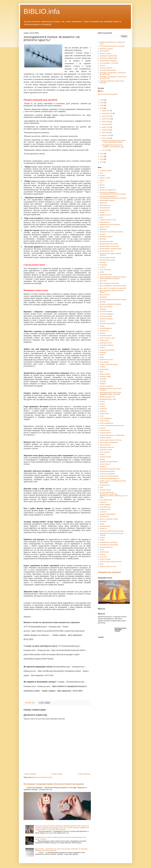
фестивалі (103, 521)
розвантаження (105, 485)
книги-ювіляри (104, 362)
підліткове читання (106, 450)
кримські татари (105, 374)
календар (103, 352)
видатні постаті (105, 227)
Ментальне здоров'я (106, 49)
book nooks (103, 557)
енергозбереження (106, 328)
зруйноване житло (106, 343)
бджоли (102, 185)
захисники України (106, 336)
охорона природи (105, 438)
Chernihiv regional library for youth (110, 562)
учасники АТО (104, 517)
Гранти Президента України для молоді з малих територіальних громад (113, 278)
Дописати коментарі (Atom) (43, 777)
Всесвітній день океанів (107, 258)
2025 (102, 103)
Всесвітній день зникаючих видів (110, 249)
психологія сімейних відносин (109, 479)
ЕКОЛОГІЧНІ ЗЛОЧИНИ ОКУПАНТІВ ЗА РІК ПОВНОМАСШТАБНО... (113, 141)
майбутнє (103, 384)
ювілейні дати (104, 552)
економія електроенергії (108, 323)
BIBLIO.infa (42, 11)
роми (101, 487)
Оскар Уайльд (104, 421)
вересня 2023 (106, 119)
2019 (102, 162)
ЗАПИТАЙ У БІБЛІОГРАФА (108, 56)
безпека (102, 188)
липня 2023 (106, 124)
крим (101, 372)
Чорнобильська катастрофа (109, 545)
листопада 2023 (107, 113)
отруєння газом (105, 430)
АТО (101, 183)
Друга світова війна (106, 307)
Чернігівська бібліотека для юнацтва (112, 531)
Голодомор (103, 265)
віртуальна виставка (106, 241)
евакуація (103, 309)
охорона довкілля (105, 433)
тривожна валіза (105, 509)
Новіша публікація (30, 774)
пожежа (102, 454)
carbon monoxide (105, 559)
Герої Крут (103, 262)
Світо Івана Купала (106, 500)
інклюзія (102, 348)
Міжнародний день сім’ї (107, 397)
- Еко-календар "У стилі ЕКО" (109, 63)
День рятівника (105, 295)
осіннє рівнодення (106, 418)
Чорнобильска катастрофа (108, 542)
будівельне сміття (106, 215)
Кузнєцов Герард (105, 376)
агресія (102, 180)
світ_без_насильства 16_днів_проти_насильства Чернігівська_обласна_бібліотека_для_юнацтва (113, 495)
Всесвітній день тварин (107, 260)
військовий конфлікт (106, 237)
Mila (102, 91)
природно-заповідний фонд (109, 462)
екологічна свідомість (107, 314)
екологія (102, 321)
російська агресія (105, 490)
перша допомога (105, 445)
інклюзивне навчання (107, 345)
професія (103, 467)
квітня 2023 (106, 133)
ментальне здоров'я (106, 386)
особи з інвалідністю (106, 423)
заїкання (102, 333)
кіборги (102, 355)
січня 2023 (105, 150)
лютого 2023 (106, 138)
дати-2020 (103, 281)
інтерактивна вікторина (107, 350)
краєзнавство (104, 369)
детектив (103, 302)
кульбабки (103, 379)
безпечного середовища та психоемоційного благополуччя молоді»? (113, 197)
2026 (102, 100)
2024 (102, 105)
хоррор (102, 524)
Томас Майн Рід (105, 507)
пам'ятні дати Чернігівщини (109, 442)
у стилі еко (103, 512)
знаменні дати (104, 340)
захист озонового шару (107, 338)
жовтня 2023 (106, 116)
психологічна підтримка (107, 474)
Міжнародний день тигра (108, 399)
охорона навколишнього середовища (112, 435)
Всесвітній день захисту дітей (109, 246)
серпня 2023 (106, 122)
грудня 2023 (106, 111)
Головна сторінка (57, 774)
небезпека (103, 411)
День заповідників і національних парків (113, 286)
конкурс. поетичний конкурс (109, 364)
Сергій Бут (103, 502)
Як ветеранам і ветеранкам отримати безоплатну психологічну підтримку (54, 784)
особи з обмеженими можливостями (112, 426)
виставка (103, 234)
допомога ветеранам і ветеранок (110, 304)
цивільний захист (105, 526)
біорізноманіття (105, 210)
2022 (102, 154)
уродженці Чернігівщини (108, 514)
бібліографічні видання (107, 201)
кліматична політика (106, 360)
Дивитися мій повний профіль (108, 94)
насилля (102, 406)
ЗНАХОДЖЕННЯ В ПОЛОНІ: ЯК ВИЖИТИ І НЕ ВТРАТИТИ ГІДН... (113, 146)
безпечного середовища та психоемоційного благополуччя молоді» (113, 193)
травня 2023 (106, 130)
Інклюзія (102, 65)
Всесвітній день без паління (109, 244)
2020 (102, 159)
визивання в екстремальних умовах (111, 232)
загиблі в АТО (104, 331)
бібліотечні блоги (105, 205)
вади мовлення (105, 222)
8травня (102, 175)
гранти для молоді (106, 274)
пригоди (102, 459)
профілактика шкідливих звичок (110, 469)
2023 (102, 108)
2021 (102, 156)
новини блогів (104, 414)
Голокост (103, 267)
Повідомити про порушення (109, 572)
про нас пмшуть (105, 464)
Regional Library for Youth (108, 566)
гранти (102, 272)
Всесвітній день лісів (106, 251)
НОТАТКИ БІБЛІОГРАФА (108, 70)
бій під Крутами (105, 208)
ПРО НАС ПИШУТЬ (106, 68)
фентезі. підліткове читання (109, 519)
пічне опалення (105, 452)
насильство (103, 409)
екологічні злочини (106, 316)
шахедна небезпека (106, 547)
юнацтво (103, 554)
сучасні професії (105, 505)
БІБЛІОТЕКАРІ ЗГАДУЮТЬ (108, 61)
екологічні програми (106, 319)
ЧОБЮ (102, 540)
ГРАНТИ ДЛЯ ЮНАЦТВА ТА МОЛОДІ (112, 46)
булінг (102, 217)
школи (102, 550)
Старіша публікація (84, 774)
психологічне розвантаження (109, 476)
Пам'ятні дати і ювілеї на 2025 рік (111, 440)
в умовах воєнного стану (108, 220)
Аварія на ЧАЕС (105, 178)
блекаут (102, 213)
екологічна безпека (106, 311)
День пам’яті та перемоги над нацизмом (113, 288)
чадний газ (103, 529)
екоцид (102, 326)
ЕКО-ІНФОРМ (104, 51)
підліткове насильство (107, 447)
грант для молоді (105, 270)
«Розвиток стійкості (106, 171)
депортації (103, 297)
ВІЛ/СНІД (103, 239)
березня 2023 (106, 135)
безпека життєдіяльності (108, 190)
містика (102, 401)
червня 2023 (106, 127)
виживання (103, 229)
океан (102, 416)
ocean (102, 564)
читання (102, 538)
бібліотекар (103, 203)
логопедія (103, 381)
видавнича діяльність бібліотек (110, 225)
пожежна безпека (105, 457)
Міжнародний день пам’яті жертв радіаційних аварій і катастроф (110, 393)
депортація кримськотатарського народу (113, 300)
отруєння (103, 428)
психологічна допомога (107, 471)
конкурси (103, 367)
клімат (102, 357)
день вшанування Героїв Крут (109, 283)
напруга (102, 404)
